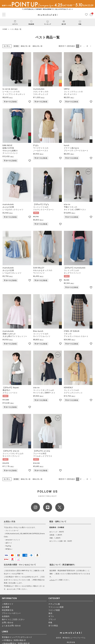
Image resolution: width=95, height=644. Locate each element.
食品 (50, 613)
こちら (52, 580)
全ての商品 (53, 626)
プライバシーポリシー (11, 613)
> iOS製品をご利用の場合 (14, 640)
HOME (5, 29)
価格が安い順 (26, 46)
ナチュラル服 (54, 604)
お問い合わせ (8, 622)
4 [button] (87, 46)
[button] (91, 46)
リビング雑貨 (54, 610)
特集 (50, 622)
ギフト (51, 616)
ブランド (52, 619)
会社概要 (6, 607)
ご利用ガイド (8, 604)
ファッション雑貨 (56, 607)
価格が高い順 (37, 46)
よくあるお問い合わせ (11, 626)
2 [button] (81, 46)
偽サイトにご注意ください (13, 619)
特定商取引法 (8, 610)
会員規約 (6, 616)
